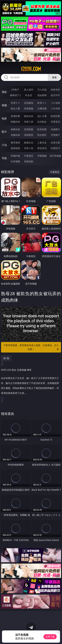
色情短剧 (29, 161)
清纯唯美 (29, 135)
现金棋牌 (42, 95)
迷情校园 (15, 148)
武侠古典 (55, 143)
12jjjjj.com (31, 69)
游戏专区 (55, 90)
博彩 (4, 92)
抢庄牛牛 (55, 95)
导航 (4, 158)
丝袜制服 (29, 108)
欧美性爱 (55, 116)
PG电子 (15, 90)
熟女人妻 (15, 108)
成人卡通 (42, 116)
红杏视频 (15, 161)
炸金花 (29, 95)
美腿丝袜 (15, 135)
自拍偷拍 (29, 103)
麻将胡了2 (15, 95)
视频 (4, 105)
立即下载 (50, 637)
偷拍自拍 (29, 116)
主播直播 (42, 108)
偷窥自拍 (15, 129)
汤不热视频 (55, 156)
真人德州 (29, 90)
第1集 (6, 358)
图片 (4, 132)
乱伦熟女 (42, 122)
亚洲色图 (29, 129)
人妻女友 (42, 143)
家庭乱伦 (29, 143)
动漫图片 (55, 129)
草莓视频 (42, 156)
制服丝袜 (15, 122)
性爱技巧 (55, 148)
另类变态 (55, 122)
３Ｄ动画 (55, 103)
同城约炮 (15, 156)
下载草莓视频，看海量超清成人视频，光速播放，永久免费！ (31, 347)
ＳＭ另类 (55, 108)
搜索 (54, 77)
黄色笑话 (42, 148)
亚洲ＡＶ (15, 103)
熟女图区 (42, 135)
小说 (4, 145)
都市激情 (15, 143)
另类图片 (55, 135)
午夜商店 (29, 156)
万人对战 (42, 90)
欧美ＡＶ (42, 103)
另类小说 (29, 148)
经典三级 (29, 122)
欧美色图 (42, 129)
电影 (4, 118)
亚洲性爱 (15, 116)
